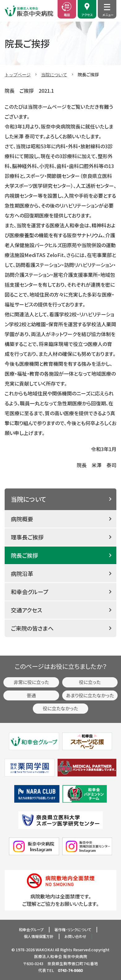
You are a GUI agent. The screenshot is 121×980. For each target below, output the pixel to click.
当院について (54, 74)
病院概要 (22, 519)
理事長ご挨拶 (27, 537)
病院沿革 (22, 573)
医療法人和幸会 (48, 956)
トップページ (18, 74)
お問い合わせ (75, 936)
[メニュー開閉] (107, 7)
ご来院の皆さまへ (32, 628)
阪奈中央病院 (75, 956)
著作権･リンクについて (73, 929)
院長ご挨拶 (24, 555)
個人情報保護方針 (39, 936)
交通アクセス (26, 610)
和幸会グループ (30, 592)
